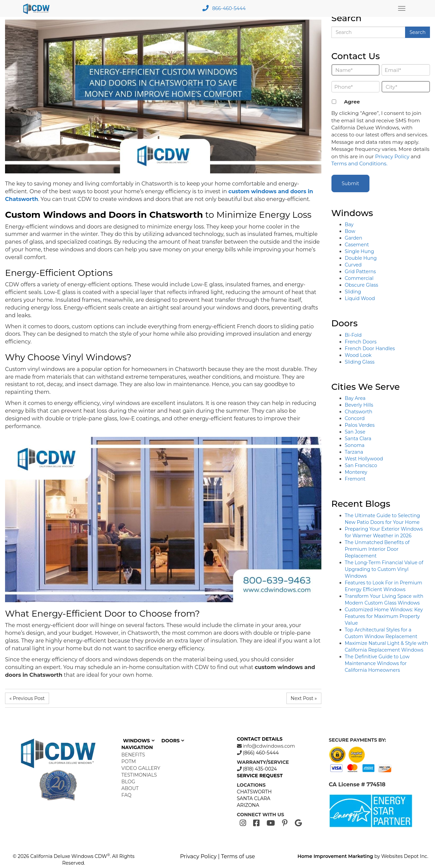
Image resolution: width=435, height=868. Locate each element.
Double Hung (361, 258)
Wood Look (358, 355)
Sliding (353, 292)
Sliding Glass (360, 362)
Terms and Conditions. (360, 163)
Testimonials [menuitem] (139, 775)
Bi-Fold (353, 335)
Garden (354, 238)
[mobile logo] (37, 8)
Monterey (356, 472)
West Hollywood (364, 459)
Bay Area (355, 398)
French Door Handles (370, 348)
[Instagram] (243, 823)
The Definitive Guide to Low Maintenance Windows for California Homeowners (377, 663)
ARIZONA (248, 805)
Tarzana (354, 452)
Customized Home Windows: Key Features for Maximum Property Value (384, 616)
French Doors (361, 342)
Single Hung (360, 251)
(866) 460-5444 (260, 753)
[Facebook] (256, 823)
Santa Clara (358, 439)
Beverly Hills (359, 405)
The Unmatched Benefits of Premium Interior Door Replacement (377, 549)
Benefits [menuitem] (133, 755)
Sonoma (355, 445)
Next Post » (304, 698)
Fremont (355, 479)
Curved (353, 265)
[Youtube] (271, 823)
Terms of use (238, 856)
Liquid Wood (360, 298)
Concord (355, 418)
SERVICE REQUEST (260, 776)
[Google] (298, 823)
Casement (357, 245)
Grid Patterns (361, 272)
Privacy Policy (392, 156)
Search (418, 32)
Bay (349, 224)
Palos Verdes (360, 425)
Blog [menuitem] (128, 782)
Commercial (359, 278)
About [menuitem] (130, 788)
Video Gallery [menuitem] (141, 768)
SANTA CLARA (254, 798)
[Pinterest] (285, 823)
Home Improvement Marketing (335, 856)
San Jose (355, 432)
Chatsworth (359, 412)
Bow (350, 231)
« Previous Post (27, 698)
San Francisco (361, 465)
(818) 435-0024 (259, 769)
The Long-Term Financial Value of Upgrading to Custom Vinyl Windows (384, 569)
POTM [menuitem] (129, 761)
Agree (352, 102)
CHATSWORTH (254, 792)
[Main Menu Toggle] (402, 8)
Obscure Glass (362, 285)
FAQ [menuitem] (126, 795)
